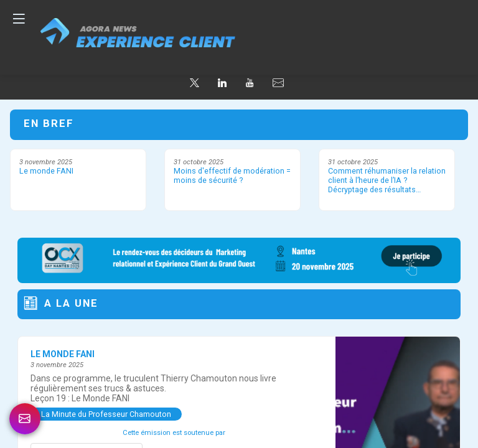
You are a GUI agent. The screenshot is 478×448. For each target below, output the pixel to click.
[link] (25, 419)
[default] (278, 83)
